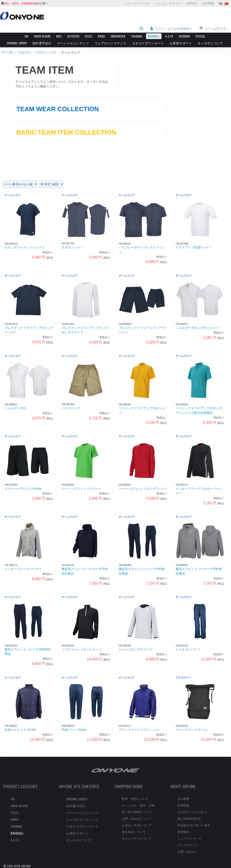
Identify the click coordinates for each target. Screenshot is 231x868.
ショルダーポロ (15, 407)
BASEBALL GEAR (46, 45)
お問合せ (192, 3)
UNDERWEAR (118, 29)
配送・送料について (135, 797)
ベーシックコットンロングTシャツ (143, 487)
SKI (7, 3)
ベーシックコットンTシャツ (81, 487)
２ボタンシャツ (72, 246)
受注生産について (134, 830)
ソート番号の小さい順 (21, 183)
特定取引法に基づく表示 (194, 823)
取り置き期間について (137, 810)
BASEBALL (154, 29)
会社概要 (208, 3)
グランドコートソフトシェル (139, 728)
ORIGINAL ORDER (17, 36)
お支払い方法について (137, 823)
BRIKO (101, 29)
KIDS (16, 3)
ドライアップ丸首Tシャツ (193, 246)
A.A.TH (169, 29)
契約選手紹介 (42, 36)
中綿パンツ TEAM (74, 728)
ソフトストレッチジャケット (82, 648)
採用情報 (183, 804)
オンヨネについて (210, 36)
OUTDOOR (73, 29)
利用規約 (183, 830)
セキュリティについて (137, 836)
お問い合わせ (186, 850)
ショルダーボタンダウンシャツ (197, 326)
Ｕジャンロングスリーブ (136, 648)
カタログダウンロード (148, 36)
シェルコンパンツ (188, 648)
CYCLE (89, 29)
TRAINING (137, 29)
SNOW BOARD (42, 29)
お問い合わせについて (137, 817)
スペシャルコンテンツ (73, 36)
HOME (8, 45)
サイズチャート (188, 843)
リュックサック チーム (192, 728)
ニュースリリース (137, 3)
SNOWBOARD (33, 3)
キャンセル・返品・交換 (138, 804)
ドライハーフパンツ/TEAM (23, 487)
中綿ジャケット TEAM (20, 728)
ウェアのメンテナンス (111, 36)
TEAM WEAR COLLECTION (73, 103)
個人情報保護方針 (189, 817)
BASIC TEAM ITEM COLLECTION (85, 129)
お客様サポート (181, 36)
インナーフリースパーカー (23, 567)
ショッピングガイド (167, 3)
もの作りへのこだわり (192, 810)
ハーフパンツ (71, 407)
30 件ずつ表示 (54, 183)
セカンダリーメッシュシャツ (25, 246)
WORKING (184, 29)
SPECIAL (200, 29)
